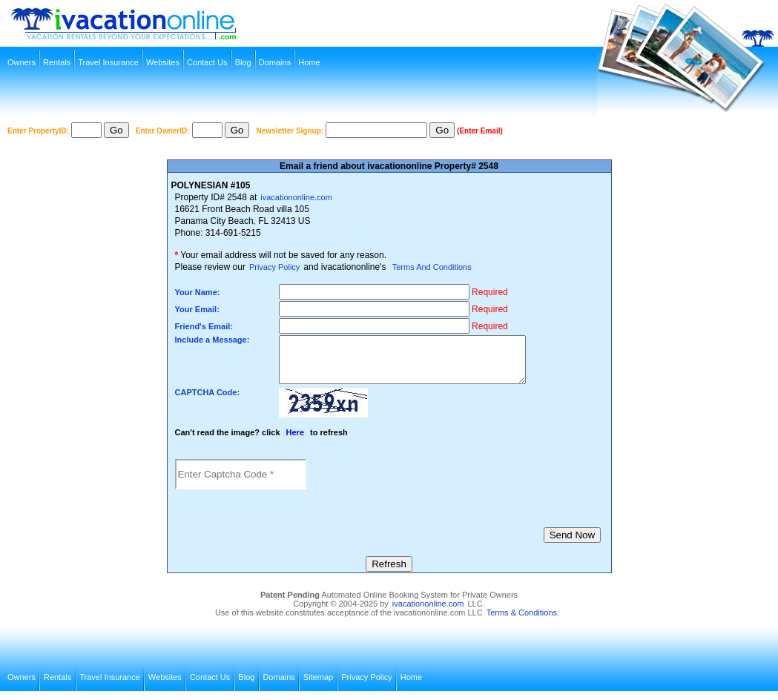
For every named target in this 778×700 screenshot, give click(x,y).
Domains (275, 62)
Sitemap (318, 686)
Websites (163, 62)
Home (309, 62)
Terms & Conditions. (523, 621)
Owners (22, 62)
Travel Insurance (108, 62)
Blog (243, 62)
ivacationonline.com (296, 197)
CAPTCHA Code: (208, 401)
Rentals (57, 62)
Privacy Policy (274, 267)
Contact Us (207, 62)
